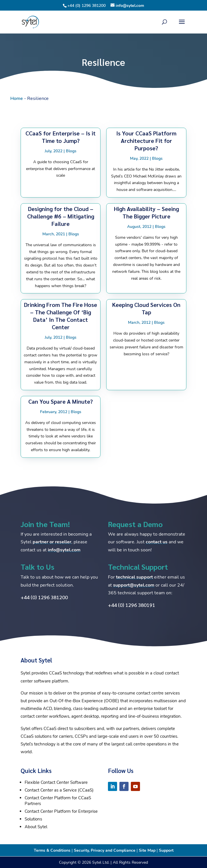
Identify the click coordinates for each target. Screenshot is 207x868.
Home (17, 98)
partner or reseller (52, 542)
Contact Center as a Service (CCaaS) (59, 790)
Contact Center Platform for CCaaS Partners (58, 801)
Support (166, 850)
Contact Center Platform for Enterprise (61, 811)
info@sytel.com (64, 550)
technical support (134, 577)
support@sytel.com (134, 585)
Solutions (33, 819)
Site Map (147, 850)
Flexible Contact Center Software (56, 782)
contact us (157, 542)
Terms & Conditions (52, 850)
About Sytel (36, 827)
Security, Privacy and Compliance (105, 850)
